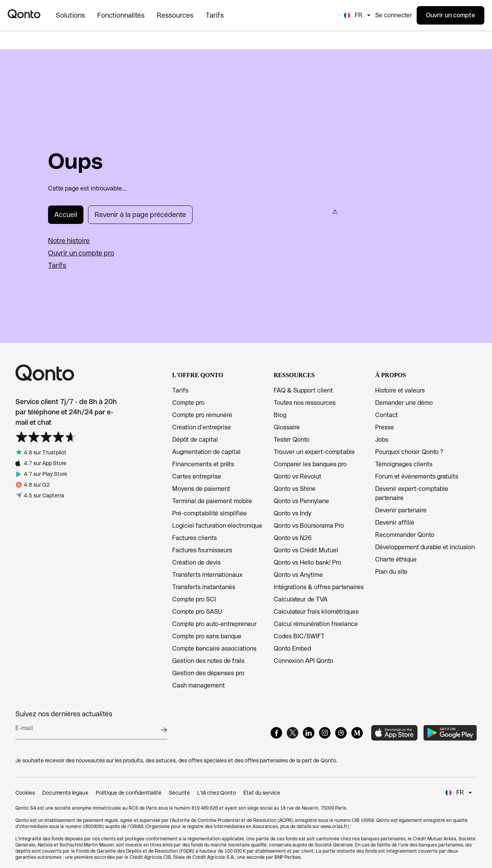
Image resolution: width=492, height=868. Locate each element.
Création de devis (196, 562)
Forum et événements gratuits (417, 476)
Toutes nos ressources (305, 403)
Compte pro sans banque (207, 636)
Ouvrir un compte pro (81, 253)
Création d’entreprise (202, 427)
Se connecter (394, 15)
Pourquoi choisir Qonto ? (409, 452)
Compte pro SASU (197, 612)
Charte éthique (396, 559)
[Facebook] (276, 733)
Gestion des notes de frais (208, 661)
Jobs (382, 440)
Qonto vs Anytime (298, 575)
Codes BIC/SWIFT (299, 636)
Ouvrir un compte (450, 15)
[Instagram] (325, 733)
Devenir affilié (395, 523)
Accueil (66, 215)
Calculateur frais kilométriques (316, 612)
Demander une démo (404, 403)
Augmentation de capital (206, 452)
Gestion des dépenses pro (208, 673)
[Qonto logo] (24, 14)
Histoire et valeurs (400, 390)
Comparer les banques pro (310, 464)
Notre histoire (69, 241)
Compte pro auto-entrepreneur (214, 624)
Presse (385, 427)
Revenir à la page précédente (140, 215)
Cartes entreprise (197, 476)
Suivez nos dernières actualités (64, 714)
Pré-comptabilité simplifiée (209, 513)
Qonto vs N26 (293, 538)
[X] (293, 733)
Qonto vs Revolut (298, 476)
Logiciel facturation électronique (217, 526)
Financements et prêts (203, 464)
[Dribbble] (341, 733)
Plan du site (391, 572)
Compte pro (188, 403)
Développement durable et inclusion (425, 547)
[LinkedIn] (309, 733)
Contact (386, 415)
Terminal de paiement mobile (212, 501)
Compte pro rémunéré (202, 415)
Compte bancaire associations (214, 649)
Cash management (199, 685)
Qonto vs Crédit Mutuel (306, 550)
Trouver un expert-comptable (314, 452)
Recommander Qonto (405, 535)
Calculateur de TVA (301, 599)
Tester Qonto (292, 440)
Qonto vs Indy (293, 513)
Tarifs (57, 265)
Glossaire (287, 427)
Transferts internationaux (207, 575)
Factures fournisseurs (202, 550)
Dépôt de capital (195, 440)
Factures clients (194, 538)
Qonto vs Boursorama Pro (309, 526)
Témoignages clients (404, 464)
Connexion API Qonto (303, 661)
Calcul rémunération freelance (316, 624)
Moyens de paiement (201, 489)
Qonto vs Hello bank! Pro (307, 562)
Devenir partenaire (401, 510)
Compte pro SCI (194, 599)
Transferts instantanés (204, 587)
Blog (280, 415)
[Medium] (357, 733)
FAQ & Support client (303, 390)
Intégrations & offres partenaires (319, 587)
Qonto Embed (292, 649)
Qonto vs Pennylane (301, 501)
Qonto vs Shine (295, 489)
